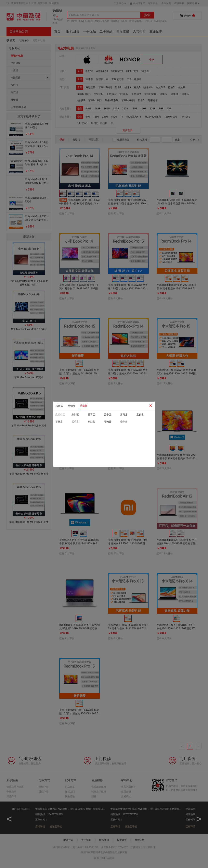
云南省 (59, 406)
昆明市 (71, 406)
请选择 (84, 406)
